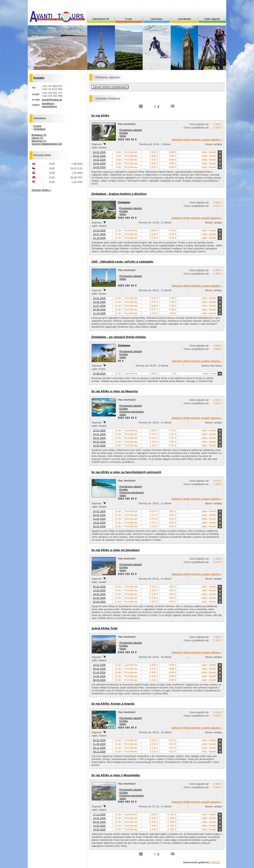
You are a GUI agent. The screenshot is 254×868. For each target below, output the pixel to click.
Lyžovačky (156, 19)
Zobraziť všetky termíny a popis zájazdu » (197, 140)
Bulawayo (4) (39, 135)
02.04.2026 (99, 602)
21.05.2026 (99, 744)
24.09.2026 (99, 374)
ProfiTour (215, 862)
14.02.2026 (99, 160)
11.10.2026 (99, 313)
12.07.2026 (99, 306)
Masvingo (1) (39, 141)
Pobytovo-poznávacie (132, 412)
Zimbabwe (124, 202)
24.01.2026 (99, 152)
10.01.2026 (99, 430)
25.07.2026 (99, 234)
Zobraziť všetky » (41, 190)
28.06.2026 (99, 302)
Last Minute (184, 19)
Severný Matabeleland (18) (47, 144)
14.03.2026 (99, 230)
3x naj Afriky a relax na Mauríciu (115, 391)
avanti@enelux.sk (52, 100)
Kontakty (39, 78)
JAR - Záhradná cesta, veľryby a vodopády (122, 262)
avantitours (48, 103)
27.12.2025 (99, 814)
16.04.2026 (99, 676)
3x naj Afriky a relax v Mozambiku (116, 775)
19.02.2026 (99, 163)
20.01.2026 (99, 298)
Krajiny (38, 126)
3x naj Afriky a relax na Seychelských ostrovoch (126, 472)
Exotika (124, 133)
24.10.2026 (99, 238)
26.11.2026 (99, 748)
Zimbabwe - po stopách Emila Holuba (118, 337)
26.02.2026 (99, 167)
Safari (123, 136)
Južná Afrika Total (104, 628)
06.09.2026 (99, 310)
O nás (129, 19)
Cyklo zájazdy (212, 19)
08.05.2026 (99, 680)
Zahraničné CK (101, 19)
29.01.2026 (99, 438)
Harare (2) (37, 138)
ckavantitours (49, 106)
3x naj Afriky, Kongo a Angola (113, 704)
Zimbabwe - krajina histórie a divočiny (119, 194)
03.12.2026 (99, 752)
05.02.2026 (99, 156)
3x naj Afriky (100, 115)
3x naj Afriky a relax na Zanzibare (115, 550)
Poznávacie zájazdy (131, 130)
